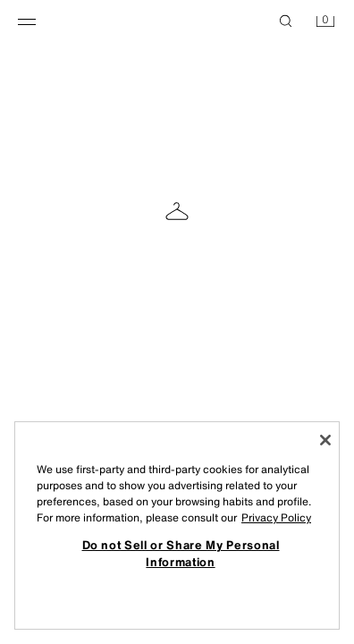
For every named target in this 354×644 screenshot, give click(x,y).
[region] (177, 525)
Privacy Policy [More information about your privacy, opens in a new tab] (276, 517)
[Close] (325, 440)
